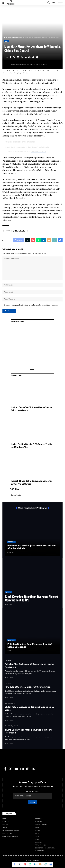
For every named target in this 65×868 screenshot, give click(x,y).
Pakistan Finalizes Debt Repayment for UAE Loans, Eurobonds (30, 645)
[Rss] (33, 769)
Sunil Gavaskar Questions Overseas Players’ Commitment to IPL (32, 598)
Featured (24, 231)
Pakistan (11, 542)
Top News (8, 726)
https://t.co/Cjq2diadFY (41, 147)
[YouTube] (16, 769)
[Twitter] (10, 769)
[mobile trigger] (5, 3)
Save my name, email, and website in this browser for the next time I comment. (32, 305)
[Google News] (22, 769)
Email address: (32, 795)
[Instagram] (28, 769)
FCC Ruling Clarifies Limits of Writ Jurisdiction (28, 687)
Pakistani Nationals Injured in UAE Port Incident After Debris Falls (32, 547)
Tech (7, 41)
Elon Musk (15, 231)
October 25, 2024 (39, 152)
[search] (48, 3)
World (16, 726)
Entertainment (11, 703)
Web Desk (16, 65)
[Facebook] (5, 769)
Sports (8, 592)
